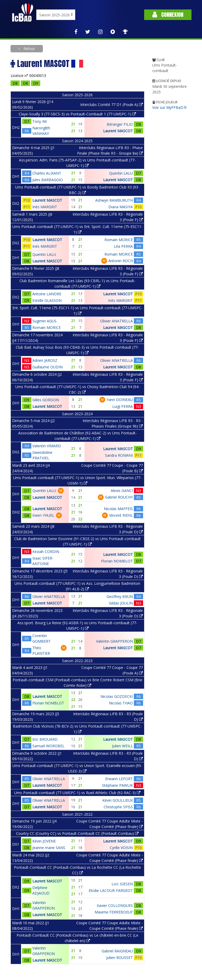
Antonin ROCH (121, 261)
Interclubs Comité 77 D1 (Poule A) (112, 105)
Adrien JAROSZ (45, 360)
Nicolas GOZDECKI (117, 696)
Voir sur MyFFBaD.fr (170, 107)
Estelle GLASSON (47, 300)
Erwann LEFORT (119, 779)
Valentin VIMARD (47, 446)
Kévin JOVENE (44, 841)
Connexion (168, 15)
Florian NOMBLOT (117, 561)
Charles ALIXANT (47, 173)
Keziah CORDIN (46, 552)
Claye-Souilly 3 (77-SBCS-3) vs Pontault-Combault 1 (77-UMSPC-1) (77, 114)
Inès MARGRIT (45, 207)
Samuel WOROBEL (48, 746)
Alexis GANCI (122, 491)
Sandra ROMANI (119, 455)
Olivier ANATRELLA (117, 321)
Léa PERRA (123, 246)
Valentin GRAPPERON (114, 641)
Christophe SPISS (118, 807)
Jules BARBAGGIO (48, 180)
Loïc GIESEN (122, 884)
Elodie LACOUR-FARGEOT (111, 890)
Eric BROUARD (45, 739)
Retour (29, 49)
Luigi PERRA (123, 406)
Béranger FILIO (120, 124)
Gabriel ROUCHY (119, 497)
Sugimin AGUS (44, 321)
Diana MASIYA (121, 207)
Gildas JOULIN (121, 603)
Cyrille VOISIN (121, 848)
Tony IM (39, 121)
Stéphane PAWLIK (117, 785)
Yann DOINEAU (120, 400)
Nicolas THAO (121, 703)
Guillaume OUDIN (47, 367)
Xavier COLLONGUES (115, 905)
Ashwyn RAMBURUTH (114, 200)
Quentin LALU (121, 173)
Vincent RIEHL (121, 515)
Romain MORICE (119, 240)
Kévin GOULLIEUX (118, 800)
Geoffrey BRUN (120, 596)
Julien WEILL (122, 746)
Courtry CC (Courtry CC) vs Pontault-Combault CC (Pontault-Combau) (77, 833)
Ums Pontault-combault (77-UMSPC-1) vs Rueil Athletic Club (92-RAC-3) (77, 793)
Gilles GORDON (46, 400)
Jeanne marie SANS (49, 848)
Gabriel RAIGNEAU (117, 951)
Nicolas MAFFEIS (118, 509)
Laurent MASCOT (118, 131)
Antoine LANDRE (47, 294)
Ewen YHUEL (43, 515)
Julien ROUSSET (120, 958)
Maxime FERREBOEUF (114, 912)
